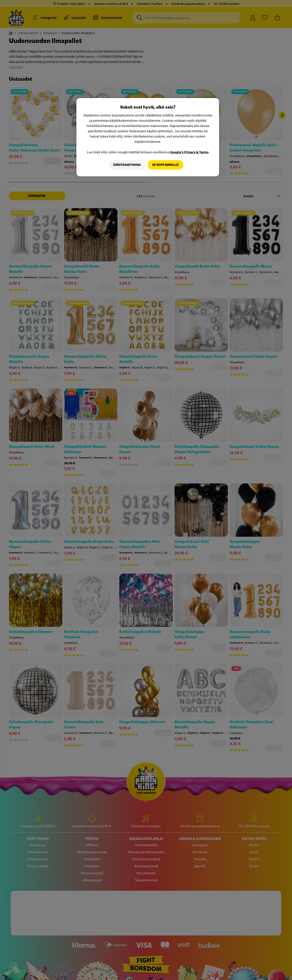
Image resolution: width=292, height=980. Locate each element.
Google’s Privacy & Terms (189, 152)
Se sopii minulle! (166, 165)
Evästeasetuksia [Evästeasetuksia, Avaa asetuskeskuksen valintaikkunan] (127, 165)
